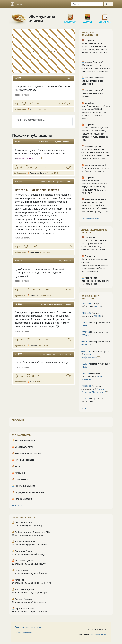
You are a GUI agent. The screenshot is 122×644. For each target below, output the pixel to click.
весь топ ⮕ (17, 505)
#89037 (18, 78)
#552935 (86, 332)
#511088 (86, 342)
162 (21, 376)
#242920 (19, 304)
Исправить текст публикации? (94, 400)
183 (21, 340)
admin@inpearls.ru (99, 634)
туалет (58, 142)
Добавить (105, 16)
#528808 (19, 142)
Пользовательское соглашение (28, 627)
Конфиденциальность (24, 632)
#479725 (86, 399)
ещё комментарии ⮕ (91, 218)
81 (33, 376)
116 (33, 289)
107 (33, 340)
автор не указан (22, 95)
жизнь (50, 304)
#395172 (19, 181)
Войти (16, 4)
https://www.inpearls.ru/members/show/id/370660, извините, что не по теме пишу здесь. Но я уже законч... (96, 112)
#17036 (85, 367)
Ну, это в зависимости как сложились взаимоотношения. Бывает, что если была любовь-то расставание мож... (95, 265)
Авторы (88, 16)
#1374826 (86, 313)
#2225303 (86, 386)
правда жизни (69, 142)
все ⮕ (84, 408)
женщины (50, 181)
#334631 (86, 326)
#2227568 (86, 303)
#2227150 (86, 351)
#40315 (97, 306)
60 (21, 167)
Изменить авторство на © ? (92, 376)
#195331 (19, 261)
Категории (70, 16)
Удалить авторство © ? (96, 354)
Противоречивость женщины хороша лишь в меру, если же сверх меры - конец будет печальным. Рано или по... (95, 187)
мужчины (49, 142)
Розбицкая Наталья (28, 158)
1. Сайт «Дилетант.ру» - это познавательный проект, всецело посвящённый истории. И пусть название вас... (95, 134)
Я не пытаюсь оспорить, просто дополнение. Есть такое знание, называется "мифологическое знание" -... (94, 49)
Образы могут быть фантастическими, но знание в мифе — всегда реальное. (96, 68)
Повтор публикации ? (92, 305)
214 (21, 289)
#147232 (19, 354)
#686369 (86, 364)
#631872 (86, 323)
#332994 (98, 316)
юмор (70, 78)
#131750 (86, 373)
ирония (42, 354)
